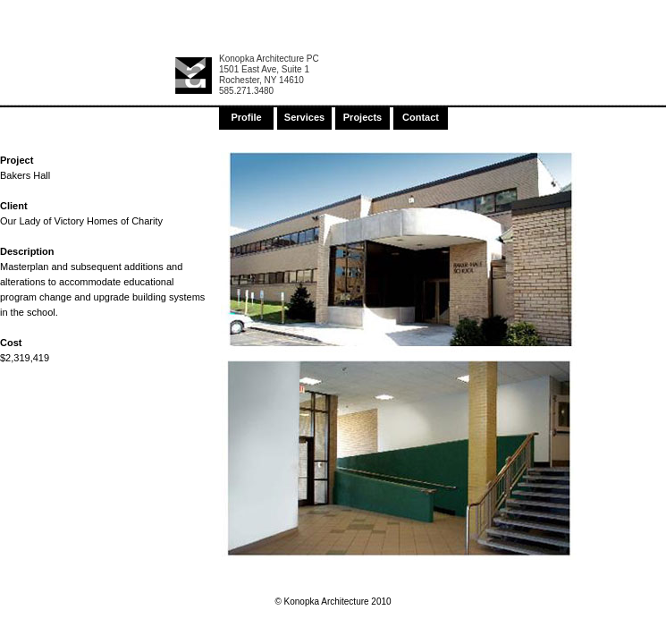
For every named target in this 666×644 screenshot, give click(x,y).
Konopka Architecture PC (269, 59)
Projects (363, 117)
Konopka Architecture (194, 76)
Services (304, 117)
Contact (421, 117)
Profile (246, 117)
